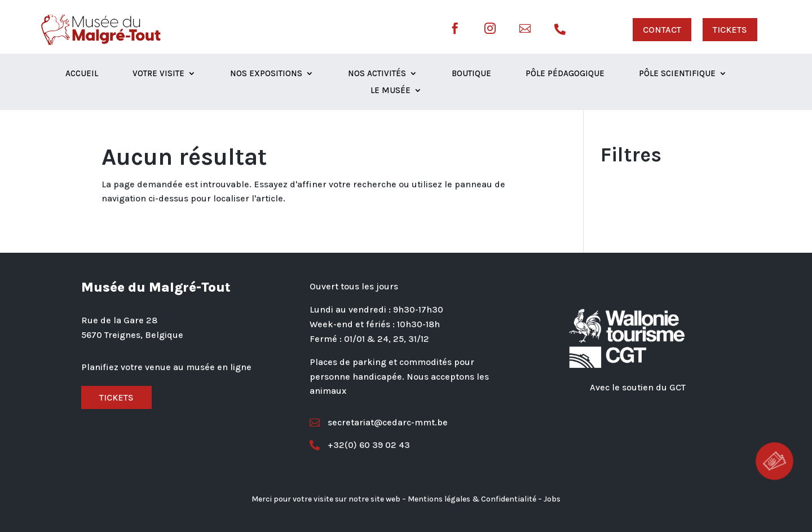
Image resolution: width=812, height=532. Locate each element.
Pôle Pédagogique (565, 74)
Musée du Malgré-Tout (156, 287)
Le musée (390, 91)
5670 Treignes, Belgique (132, 335)
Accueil (82, 74)
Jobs (552, 499)
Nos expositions (266, 74)
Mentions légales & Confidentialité (472, 499)
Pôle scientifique (677, 74)
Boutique (471, 74)
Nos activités (377, 74)
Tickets (116, 397)
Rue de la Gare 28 (119, 320)
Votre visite (158, 74)
